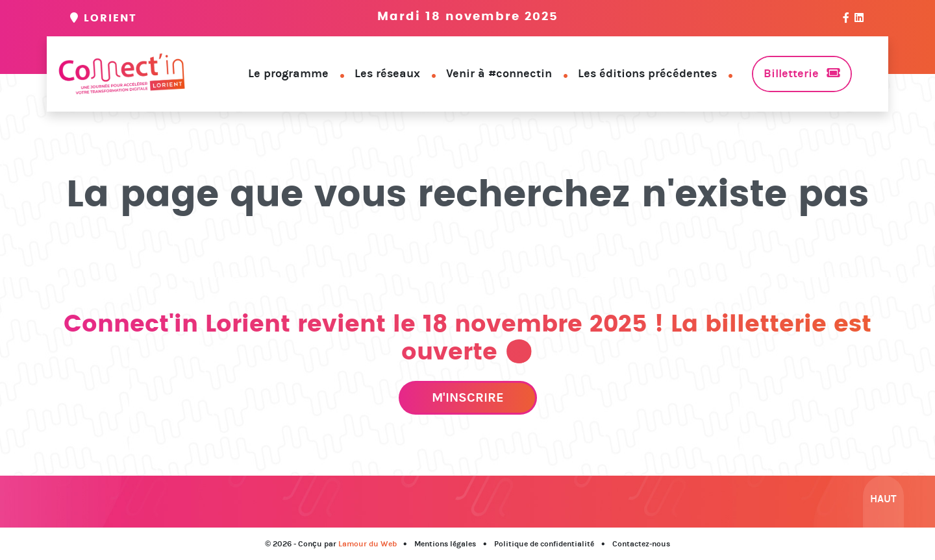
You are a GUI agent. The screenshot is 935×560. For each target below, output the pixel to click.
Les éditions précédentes (647, 73)
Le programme (288, 73)
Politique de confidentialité (544, 544)
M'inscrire (468, 397)
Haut (883, 499)
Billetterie (791, 73)
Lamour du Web (368, 544)
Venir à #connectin (499, 73)
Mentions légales (445, 544)
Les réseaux (387, 73)
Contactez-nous (641, 544)
